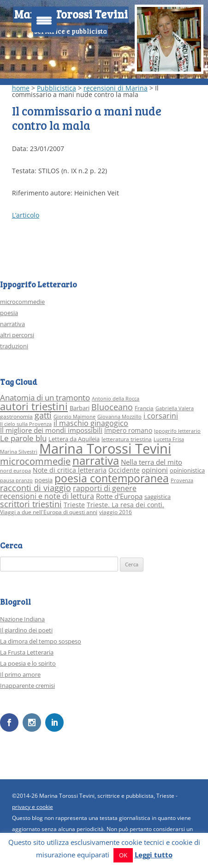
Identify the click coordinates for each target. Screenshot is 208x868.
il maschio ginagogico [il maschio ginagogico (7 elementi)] (91, 423)
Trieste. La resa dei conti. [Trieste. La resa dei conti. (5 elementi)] (125, 505)
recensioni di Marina (116, 88)
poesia (9, 313)
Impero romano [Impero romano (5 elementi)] (128, 430)
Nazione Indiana (22, 619)
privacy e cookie (33, 807)
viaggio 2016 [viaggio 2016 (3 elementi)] (116, 512)
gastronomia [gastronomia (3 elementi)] (16, 416)
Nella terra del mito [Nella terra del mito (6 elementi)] (152, 462)
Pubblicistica (56, 88)
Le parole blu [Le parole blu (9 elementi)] (23, 438)
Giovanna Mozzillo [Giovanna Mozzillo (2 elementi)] (119, 417)
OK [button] (123, 855)
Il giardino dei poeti (26, 630)
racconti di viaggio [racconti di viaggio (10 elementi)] (36, 488)
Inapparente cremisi (27, 686)
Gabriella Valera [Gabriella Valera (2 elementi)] (175, 408)
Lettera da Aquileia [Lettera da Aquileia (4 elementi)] (74, 439)
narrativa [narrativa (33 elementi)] (96, 461)
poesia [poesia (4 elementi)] (44, 480)
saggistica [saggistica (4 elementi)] (157, 497)
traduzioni (14, 346)
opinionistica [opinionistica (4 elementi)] (187, 470)
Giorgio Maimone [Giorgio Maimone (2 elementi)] (74, 417)
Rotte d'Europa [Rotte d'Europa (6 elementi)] (119, 496)
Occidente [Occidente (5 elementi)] (124, 470)
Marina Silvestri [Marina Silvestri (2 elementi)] (19, 452)
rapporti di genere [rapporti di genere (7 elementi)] (105, 488)
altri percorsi (17, 335)
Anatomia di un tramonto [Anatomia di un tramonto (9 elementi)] (45, 398)
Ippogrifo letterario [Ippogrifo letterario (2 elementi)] (177, 431)
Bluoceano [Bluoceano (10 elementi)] (112, 407)
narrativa (12, 324)
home (21, 88)
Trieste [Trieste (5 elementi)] (74, 505)
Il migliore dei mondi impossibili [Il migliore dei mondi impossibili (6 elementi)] (51, 430)
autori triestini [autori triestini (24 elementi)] (34, 406)
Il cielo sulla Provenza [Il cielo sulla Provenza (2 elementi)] (26, 424)
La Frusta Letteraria (27, 652)
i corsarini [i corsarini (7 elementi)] (161, 416)
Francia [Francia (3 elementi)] (144, 408)
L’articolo (26, 215)
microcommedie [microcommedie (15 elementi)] (35, 461)
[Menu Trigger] (44, 20)
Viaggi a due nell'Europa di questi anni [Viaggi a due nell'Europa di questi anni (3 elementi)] (49, 512)
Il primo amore (20, 674)
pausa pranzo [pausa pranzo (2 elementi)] (16, 480)
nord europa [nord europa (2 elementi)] (15, 471)
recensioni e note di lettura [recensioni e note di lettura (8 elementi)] (47, 496)
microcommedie (22, 302)
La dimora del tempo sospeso (41, 641)
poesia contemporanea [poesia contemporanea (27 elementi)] (112, 478)
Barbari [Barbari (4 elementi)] (80, 408)
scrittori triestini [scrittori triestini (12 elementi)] (31, 504)
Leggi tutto (154, 855)
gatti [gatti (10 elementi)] (43, 415)
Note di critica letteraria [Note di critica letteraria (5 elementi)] (70, 470)
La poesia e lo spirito (28, 663)
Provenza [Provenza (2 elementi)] (182, 480)
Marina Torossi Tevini (71, 14)
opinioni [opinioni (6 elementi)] (155, 470)
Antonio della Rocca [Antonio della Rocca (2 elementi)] (116, 399)
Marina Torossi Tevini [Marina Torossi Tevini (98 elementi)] (105, 449)
